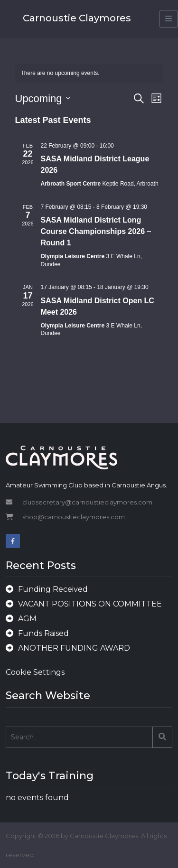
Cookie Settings (35, 672)
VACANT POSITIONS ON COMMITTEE (90, 604)
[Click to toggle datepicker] (43, 98)
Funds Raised (43, 633)
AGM (27, 619)
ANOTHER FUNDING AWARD (74, 648)
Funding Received (53, 589)
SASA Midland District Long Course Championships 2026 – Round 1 (96, 231)
